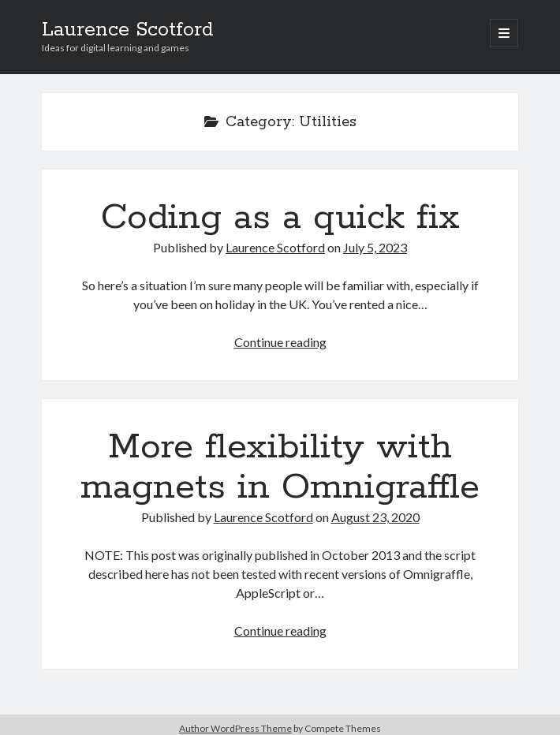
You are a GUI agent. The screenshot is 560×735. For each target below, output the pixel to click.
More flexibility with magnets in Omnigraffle (280, 467)
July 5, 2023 (375, 247)
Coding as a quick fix (280, 218)
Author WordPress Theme (235, 728)
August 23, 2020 (375, 517)
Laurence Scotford (128, 30)
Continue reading (280, 342)
